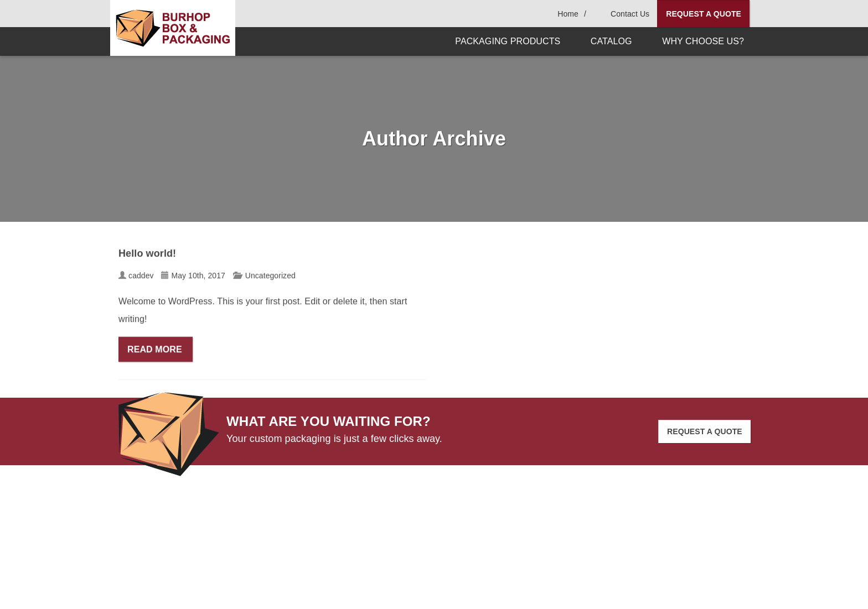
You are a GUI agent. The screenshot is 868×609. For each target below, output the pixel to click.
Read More (156, 351)
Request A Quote (704, 14)
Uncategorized (270, 277)
